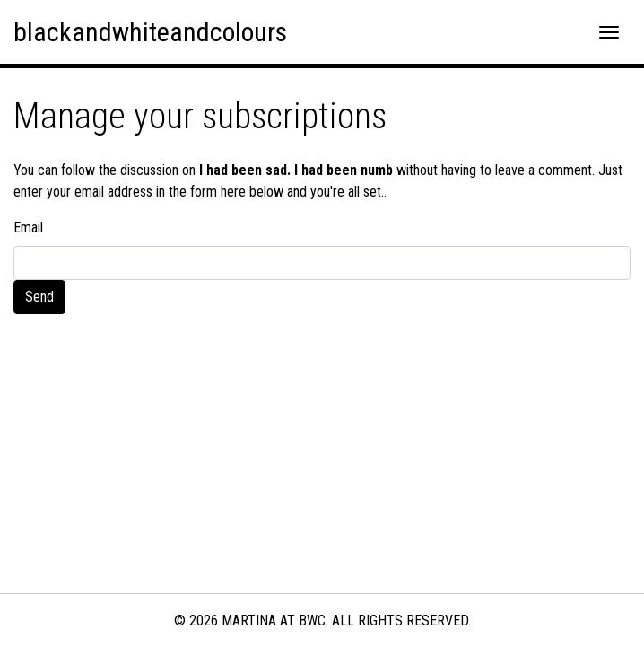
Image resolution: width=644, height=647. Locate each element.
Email (28, 227)
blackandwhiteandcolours (150, 32)
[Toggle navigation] (609, 32)
